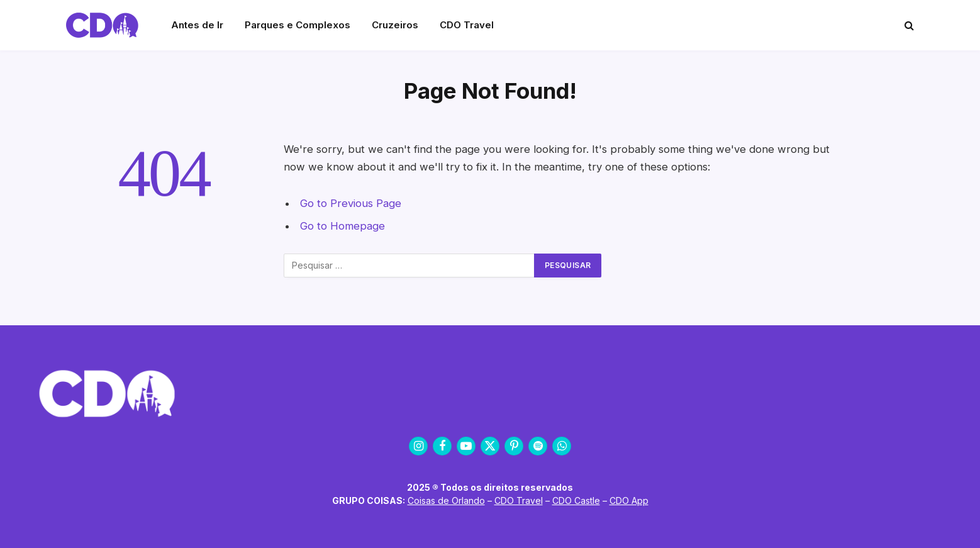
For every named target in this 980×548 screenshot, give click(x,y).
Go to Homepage (342, 226)
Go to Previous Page (351, 203)
